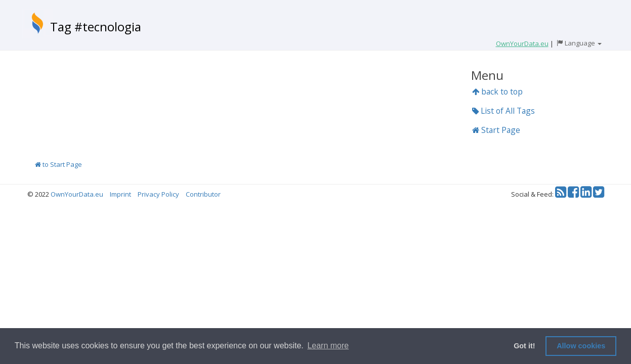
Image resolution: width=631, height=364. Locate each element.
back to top (497, 92)
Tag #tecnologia (96, 27)
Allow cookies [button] (581, 346)
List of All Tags (503, 111)
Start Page (496, 130)
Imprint (120, 194)
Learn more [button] (328, 346)
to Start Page (58, 164)
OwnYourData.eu (77, 194)
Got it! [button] (524, 346)
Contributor (203, 194)
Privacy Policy (158, 194)
